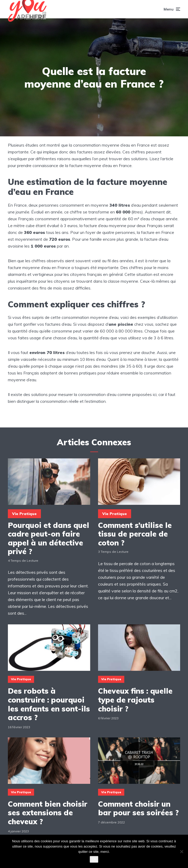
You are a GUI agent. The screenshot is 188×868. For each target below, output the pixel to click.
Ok (94, 859)
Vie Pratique (24, 514)
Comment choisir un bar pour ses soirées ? (138, 808)
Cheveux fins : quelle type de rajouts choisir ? (135, 700)
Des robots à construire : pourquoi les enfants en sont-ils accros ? (49, 704)
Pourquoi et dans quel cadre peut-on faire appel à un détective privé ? (49, 538)
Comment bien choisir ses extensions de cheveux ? (48, 813)
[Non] (181, 851)
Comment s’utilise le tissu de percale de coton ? (135, 534)
